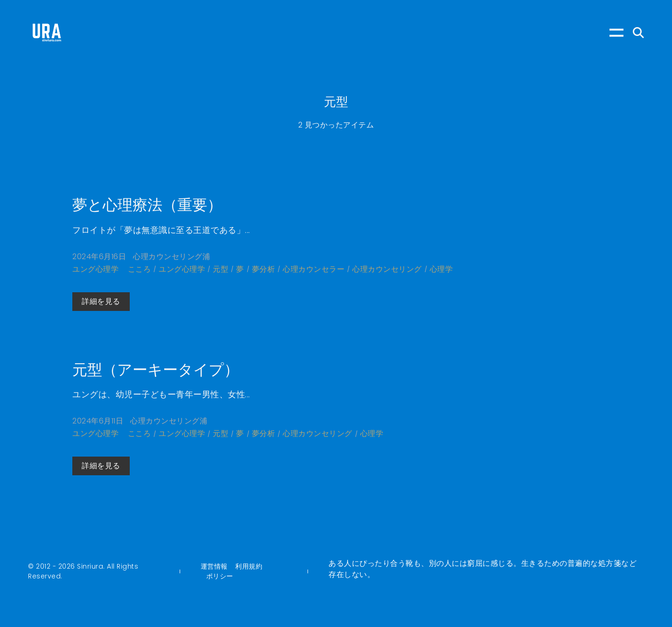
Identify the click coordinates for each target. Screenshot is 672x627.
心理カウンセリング (387, 269)
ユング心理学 (95, 269)
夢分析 (264, 269)
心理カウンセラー (314, 269)
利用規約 (249, 566)
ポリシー (220, 576)
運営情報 (214, 566)
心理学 (441, 269)
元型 (220, 269)
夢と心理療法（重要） (147, 205)
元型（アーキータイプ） (156, 370)
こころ (140, 269)
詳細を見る (101, 301)
